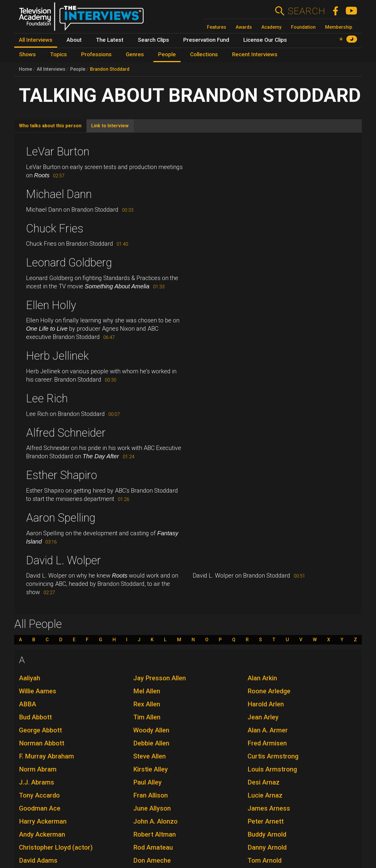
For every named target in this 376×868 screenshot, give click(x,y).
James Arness (269, 808)
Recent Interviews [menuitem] (255, 54)
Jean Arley (263, 717)
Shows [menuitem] (27, 54)
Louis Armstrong (272, 769)
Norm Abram (38, 769)
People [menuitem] (167, 54)
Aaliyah (30, 678)
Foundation (303, 27)
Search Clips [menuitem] (153, 40)
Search (306, 11)
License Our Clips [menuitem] (265, 40)
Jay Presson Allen (160, 678)
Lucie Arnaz (265, 795)
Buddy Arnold (267, 834)
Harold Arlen (266, 704)
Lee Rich (47, 398)
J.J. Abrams (37, 782)
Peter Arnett (266, 821)
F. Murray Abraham (46, 756)
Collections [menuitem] (204, 54)
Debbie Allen (151, 743)
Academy (271, 27)
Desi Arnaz (263, 782)
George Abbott (40, 730)
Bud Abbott (35, 717)
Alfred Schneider (66, 433)
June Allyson (152, 808)
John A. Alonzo (155, 821)
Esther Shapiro (62, 475)
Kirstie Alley (151, 769)
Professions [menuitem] (96, 54)
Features (217, 27)
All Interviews (51, 69)
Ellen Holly (51, 305)
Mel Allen (147, 691)
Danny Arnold (267, 847)
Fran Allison (151, 795)
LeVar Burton (58, 152)
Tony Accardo (39, 795)
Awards (244, 27)
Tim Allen (147, 717)
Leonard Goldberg (69, 263)
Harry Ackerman (43, 821)
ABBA (28, 704)
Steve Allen (150, 756)
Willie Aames (38, 691)
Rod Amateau (153, 847)
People (78, 69)
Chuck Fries (55, 229)
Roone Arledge (269, 691)
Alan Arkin (262, 678)
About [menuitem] (74, 40)
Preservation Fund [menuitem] (206, 40)
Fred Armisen (267, 743)
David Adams (38, 860)
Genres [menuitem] (135, 54)
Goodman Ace (40, 808)
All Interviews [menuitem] (36, 40)
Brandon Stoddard (110, 69)
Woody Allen (151, 730)
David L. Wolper (64, 560)
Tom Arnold (265, 860)
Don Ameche (152, 860)
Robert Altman (155, 834)
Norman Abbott (42, 743)
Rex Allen (147, 704)
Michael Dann (59, 194)
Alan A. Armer (268, 730)
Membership (339, 27)
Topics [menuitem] (58, 54)
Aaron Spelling (61, 518)
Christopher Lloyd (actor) (56, 847)
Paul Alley (147, 782)
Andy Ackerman (42, 834)
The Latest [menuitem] (110, 40)
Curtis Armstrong (273, 756)
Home (25, 69)
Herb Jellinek (57, 356)
